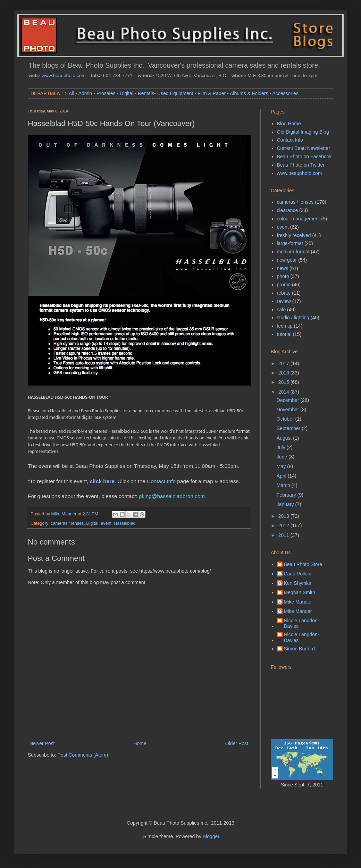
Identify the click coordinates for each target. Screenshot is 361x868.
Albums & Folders (249, 93)
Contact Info (161, 481)
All (72, 93)
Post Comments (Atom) (83, 755)
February (287, 495)
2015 (284, 382)
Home (140, 743)
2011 (284, 535)
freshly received (294, 235)
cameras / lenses (67, 523)
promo (284, 285)
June (283, 457)
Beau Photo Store (303, 564)
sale (282, 310)
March (284, 485)
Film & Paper (212, 93)
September (289, 428)
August (285, 438)
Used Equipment (175, 93)
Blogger (211, 836)
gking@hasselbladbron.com (172, 496)
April (282, 476)
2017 (284, 363)
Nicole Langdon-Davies (302, 623)
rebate (284, 293)
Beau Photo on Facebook (304, 157)
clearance (288, 210)
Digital (127, 93)
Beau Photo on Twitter (301, 165)
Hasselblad (125, 523)
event (106, 523)
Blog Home (289, 124)
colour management (299, 219)
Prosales (106, 93)
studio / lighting (293, 318)
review (284, 301)
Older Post (237, 743)
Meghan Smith (300, 592)
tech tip (285, 326)
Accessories (285, 93)
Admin (85, 93)
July (282, 447)
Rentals (146, 93)
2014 (284, 392)
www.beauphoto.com (64, 75)
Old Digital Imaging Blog (303, 132)
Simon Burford (299, 649)
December (288, 400)
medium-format (293, 252)
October (286, 419)
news (283, 268)
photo (283, 276)
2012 (284, 525)
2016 (284, 373)
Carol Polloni (298, 574)
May (282, 466)
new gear (287, 260)
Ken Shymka (298, 583)
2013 (284, 516)
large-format (290, 243)
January (286, 504)
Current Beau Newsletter (304, 148)
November (288, 410)
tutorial (284, 334)
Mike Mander (298, 602)
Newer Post (42, 743)
